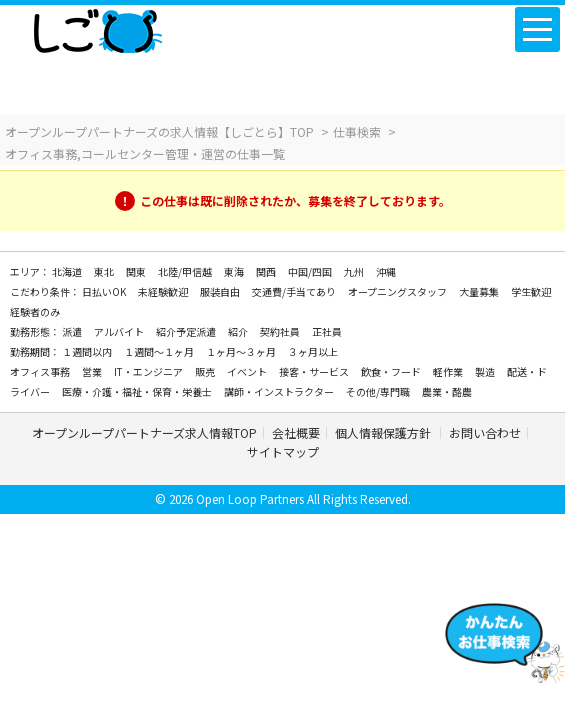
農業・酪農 (447, 391)
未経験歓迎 (164, 291)
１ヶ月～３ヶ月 (242, 351)
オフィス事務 (41, 371)
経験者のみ (35, 311)
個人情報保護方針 (384, 432)
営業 (93, 371)
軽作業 (449, 371)
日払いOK (105, 291)
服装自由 (221, 291)
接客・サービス (315, 371)
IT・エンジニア (149, 371)
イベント (248, 371)
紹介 (239, 331)
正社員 (327, 331)
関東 (137, 271)
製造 (486, 371)
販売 (206, 371)
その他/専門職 (379, 391)
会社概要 (296, 432)
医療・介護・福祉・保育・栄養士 (138, 391)
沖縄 (386, 271)
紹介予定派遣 (187, 331)
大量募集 (480, 291)
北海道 (68, 271)
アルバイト (120, 331)
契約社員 (281, 331)
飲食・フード (392, 371)
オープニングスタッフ (398, 291)
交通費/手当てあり (295, 291)
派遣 (73, 331)
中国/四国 (311, 271)
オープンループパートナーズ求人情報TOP (144, 432)
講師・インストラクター (280, 391)
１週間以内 (88, 351)
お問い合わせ (485, 432)
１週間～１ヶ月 (160, 351)
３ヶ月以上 (313, 351)
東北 (105, 271)
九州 (355, 271)
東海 (235, 271)
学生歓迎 (531, 291)
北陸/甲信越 (186, 271)
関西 (267, 271)
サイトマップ (283, 451)
